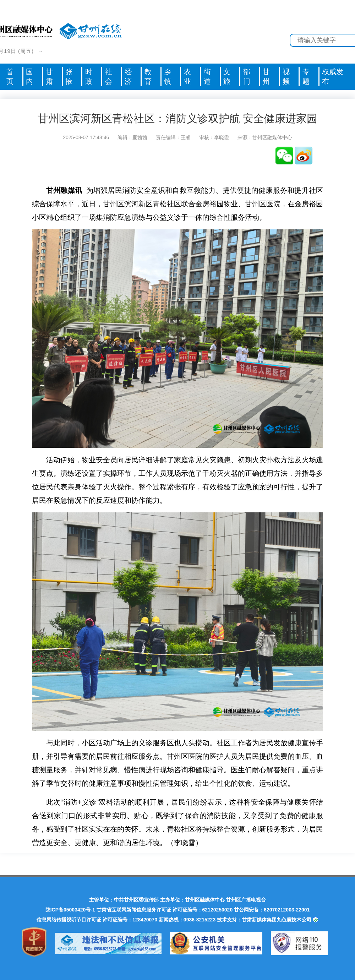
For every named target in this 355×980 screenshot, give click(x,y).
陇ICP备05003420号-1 (70, 910)
